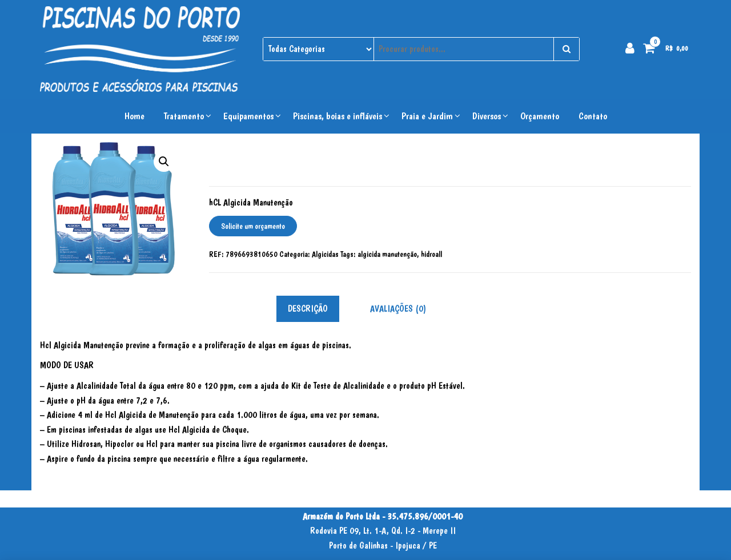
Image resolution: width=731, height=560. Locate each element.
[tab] (316, 309)
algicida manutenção (387, 254)
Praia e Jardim (427, 116)
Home (134, 116)
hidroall (431, 254)
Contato (593, 116)
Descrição (308, 309)
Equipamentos (248, 116)
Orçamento (540, 116)
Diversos (487, 116)
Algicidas (325, 254)
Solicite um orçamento (253, 226)
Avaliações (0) (398, 309)
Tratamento (184, 116)
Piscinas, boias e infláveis (338, 116)
